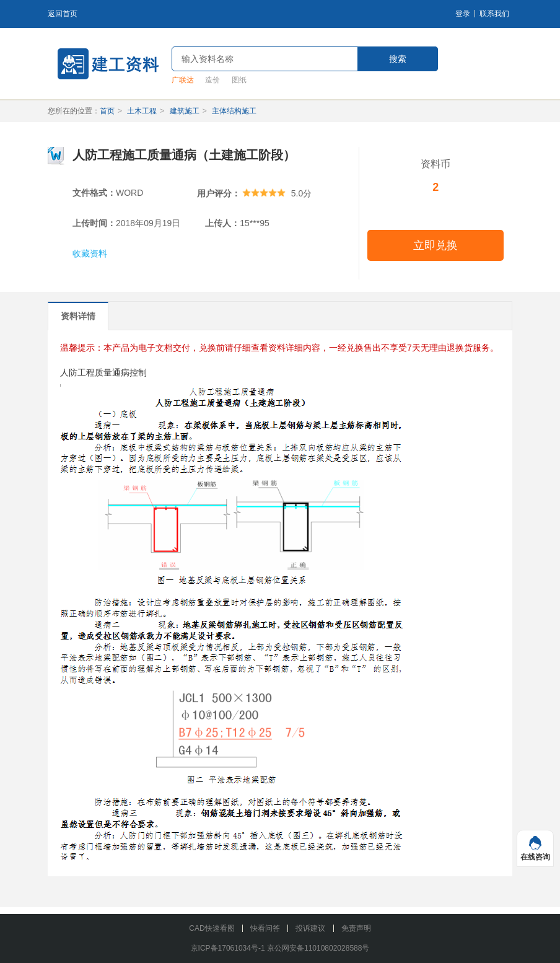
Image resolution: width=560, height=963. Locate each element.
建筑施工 (185, 111)
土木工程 (142, 111)
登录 (463, 14)
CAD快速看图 (212, 928)
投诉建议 (310, 928)
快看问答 (265, 928)
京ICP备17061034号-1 (228, 948)
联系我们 (494, 14)
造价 (212, 80)
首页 (107, 111)
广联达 (183, 80)
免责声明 (356, 928)
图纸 (239, 80)
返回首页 (63, 14)
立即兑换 (435, 245)
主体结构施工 (234, 111)
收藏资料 (90, 253)
